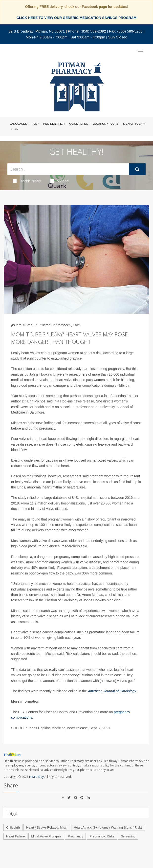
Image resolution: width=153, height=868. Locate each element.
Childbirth (13, 827)
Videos (60, 181)
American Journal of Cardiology (112, 691)
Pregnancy (75, 836)
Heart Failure (15, 836)
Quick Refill (78, 124)
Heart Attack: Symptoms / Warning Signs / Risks (108, 827)
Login (14, 129)
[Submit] (137, 169)
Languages (18, 124)
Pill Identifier (54, 124)
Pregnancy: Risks (102, 836)
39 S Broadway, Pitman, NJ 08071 (37, 31)
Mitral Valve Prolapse (46, 836)
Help (35, 124)
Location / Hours (105, 124)
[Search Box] (68, 169)
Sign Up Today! (134, 124)
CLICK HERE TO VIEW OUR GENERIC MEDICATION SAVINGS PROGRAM (76, 18)
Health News (27, 181)
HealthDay (36, 777)
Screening (128, 836)
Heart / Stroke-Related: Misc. (47, 827)
